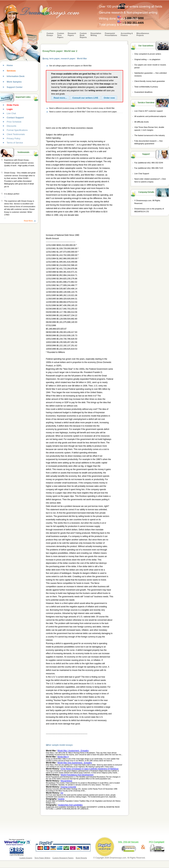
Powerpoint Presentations (111, 34)
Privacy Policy (13, 138)
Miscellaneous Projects (143, 34)
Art (62, 793)
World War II (63, 757)
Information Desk (16, 76)
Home (10, 65)
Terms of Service (15, 143)
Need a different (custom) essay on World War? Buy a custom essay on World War (82, 108)
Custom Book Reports (83, 35)
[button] (60, 98)
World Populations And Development (77, 775)
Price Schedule (14, 122)
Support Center (15, 87)
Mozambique (66, 781)
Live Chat (11, 113)
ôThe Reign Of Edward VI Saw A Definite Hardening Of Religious (90, 769)
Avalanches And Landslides (70, 805)
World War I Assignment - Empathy (73, 751)
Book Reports (81, 858)
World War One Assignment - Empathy (75, 763)
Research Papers (72, 34)
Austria (61, 799)
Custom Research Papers (63, 858)
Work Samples (14, 82)
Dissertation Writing (96, 34)
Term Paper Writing (42, 858)
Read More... (29, 221)
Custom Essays (50, 34)
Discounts (11, 126)
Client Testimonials (16, 134)
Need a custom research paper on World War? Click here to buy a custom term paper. (83, 112)
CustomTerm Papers (61, 35)
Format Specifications (17, 130)
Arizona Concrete (68, 787)
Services (11, 71)
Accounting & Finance (127, 34)
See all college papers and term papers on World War (70, 66)
